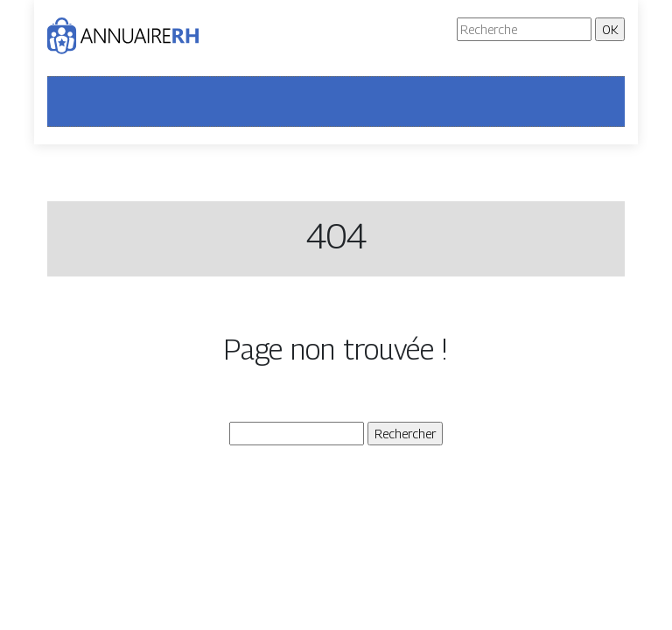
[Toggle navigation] (72, 101)
